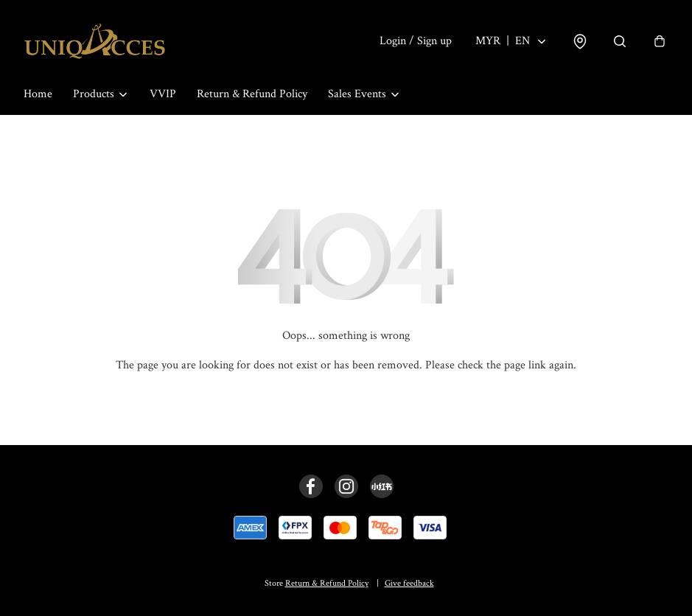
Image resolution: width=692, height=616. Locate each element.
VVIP (163, 94)
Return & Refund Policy (252, 94)
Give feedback (409, 583)
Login (416, 41)
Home (38, 94)
